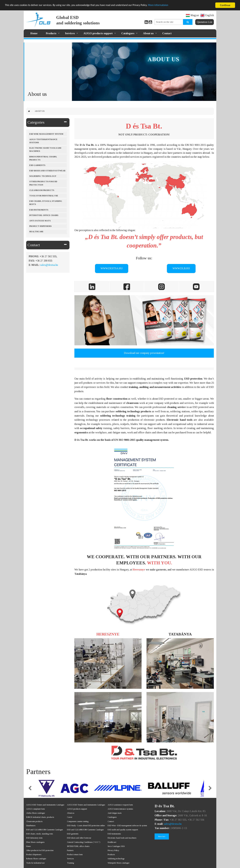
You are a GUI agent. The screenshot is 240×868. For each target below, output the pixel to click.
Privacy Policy (113, 850)
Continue (225, 5)
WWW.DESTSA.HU (112, 268)
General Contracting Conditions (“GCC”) (84, 842)
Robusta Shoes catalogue (36, 859)
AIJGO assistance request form (120, 805)
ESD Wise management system (46, 134)
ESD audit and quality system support (123, 830)
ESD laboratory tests (34, 838)
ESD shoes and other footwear (47, 171)
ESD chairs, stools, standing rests (46, 203)
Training (70, 863)
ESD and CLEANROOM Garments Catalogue (45, 830)
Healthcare (36, 232)
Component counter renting (78, 821)
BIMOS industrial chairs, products (43, 158)
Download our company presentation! (144, 353)
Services (70, 33)
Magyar (192, 15)
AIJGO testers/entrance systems (43, 141)
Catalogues (128, 33)
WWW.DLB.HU (181, 268)
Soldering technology (116, 859)
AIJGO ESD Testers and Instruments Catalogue (45, 805)
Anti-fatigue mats (40, 221)
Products (51, 33)
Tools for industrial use (44, 196)
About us (148, 33)
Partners (70, 850)
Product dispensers (40, 226)
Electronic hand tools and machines (45, 150)
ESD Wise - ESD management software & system (127, 826)
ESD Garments (37, 165)
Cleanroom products (42, 190)
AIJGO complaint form (35, 809)
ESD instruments (39, 210)
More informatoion (169, 5)
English (207, 15)
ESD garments (73, 834)
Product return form (75, 855)
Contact (167, 33)
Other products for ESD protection (43, 183)
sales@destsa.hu (49, 265)
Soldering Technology (43, 176)
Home (34, 33)
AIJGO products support (98, 33)
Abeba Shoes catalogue (36, 813)
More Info (162, 836)
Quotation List (205, 22)
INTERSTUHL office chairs (78, 846)
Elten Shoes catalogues (35, 842)
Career (70, 817)
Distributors (31, 826)
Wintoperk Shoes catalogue (119, 863)
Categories (36, 122)
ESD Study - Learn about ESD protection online (86, 826)
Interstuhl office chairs (44, 215)
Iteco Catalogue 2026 (116, 846)
